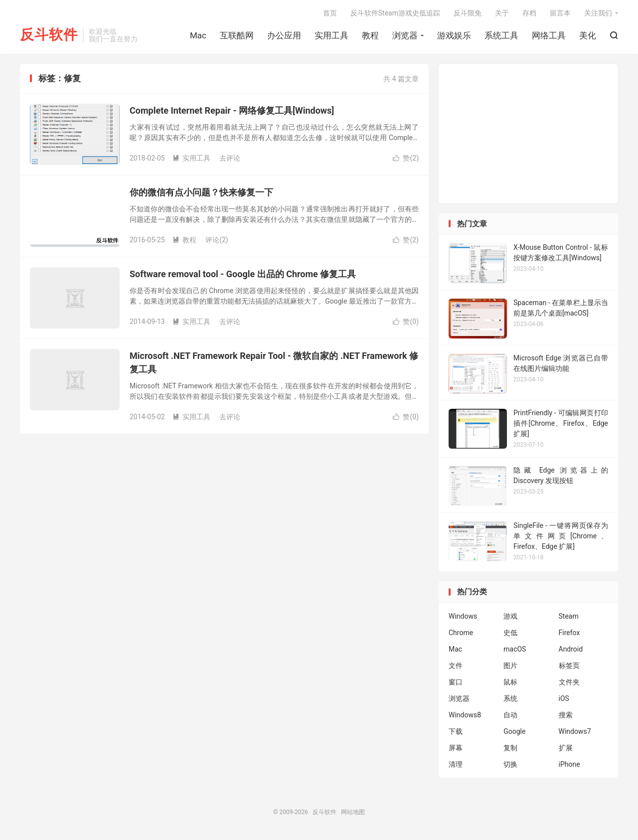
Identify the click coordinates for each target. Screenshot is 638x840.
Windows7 (575, 731)
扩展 (566, 748)
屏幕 (456, 748)
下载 (456, 731)
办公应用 (284, 35)
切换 (510, 764)
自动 (510, 715)
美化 (588, 35)
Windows (463, 616)
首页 (330, 13)
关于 (502, 13)
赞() (406, 158)
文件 (456, 666)
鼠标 (510, 682)
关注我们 (598, 13)
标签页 (569, 666)
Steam (569, 616)
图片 (510, 666)
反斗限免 (468, 13)
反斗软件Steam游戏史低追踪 (395, 13)
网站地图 (353, 812)
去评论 (230, 158)
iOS (564, 698)
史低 (510, 633)
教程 (370, 35)
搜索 (566, 715)
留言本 (560, 13)
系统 (510, 698)
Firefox (569, 633)
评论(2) (217, 240)
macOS (515, 649)
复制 (510, 748)
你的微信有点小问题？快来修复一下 (201, 192)
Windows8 (465, 715)
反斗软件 (49, 35)
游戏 (510, 616)
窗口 (456, 682)
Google (514, 731)
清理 (456, 764)
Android (571, 649)
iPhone (569, 764)
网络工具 (549, 35)
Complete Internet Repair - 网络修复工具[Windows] (232, 110)
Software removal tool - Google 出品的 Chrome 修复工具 (243, 274)
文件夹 (569, 682)
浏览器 (405, 35)
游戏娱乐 (454, 35)
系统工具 (501, 35)
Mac (198, 35)
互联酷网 (237, 35)
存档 (529, 13)
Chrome (461, 633)
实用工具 (331, 35)
